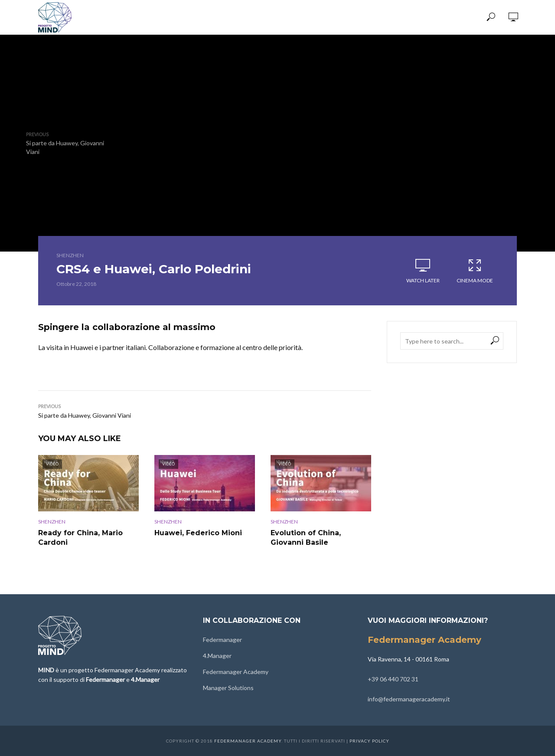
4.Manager (217, 656)
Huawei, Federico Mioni (198, 533)
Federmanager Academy (236, 672)
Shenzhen (70, 255)
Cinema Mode (475, 271)
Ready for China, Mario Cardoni (80, 538)
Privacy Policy (369, 741)
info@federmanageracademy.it (409, 699)
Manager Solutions (228, 688)
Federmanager (222, 640)
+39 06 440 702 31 (393, 679)
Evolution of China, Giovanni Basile (306, 538)
